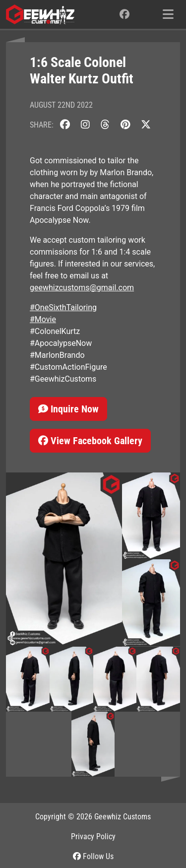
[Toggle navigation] (168, 14)
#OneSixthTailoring (63, 307)
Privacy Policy (93, 836)
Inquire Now (68, 409)
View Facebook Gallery (90, 441)
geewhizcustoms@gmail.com (82, 288)
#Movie (43, 319)
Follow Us (93, 856)
